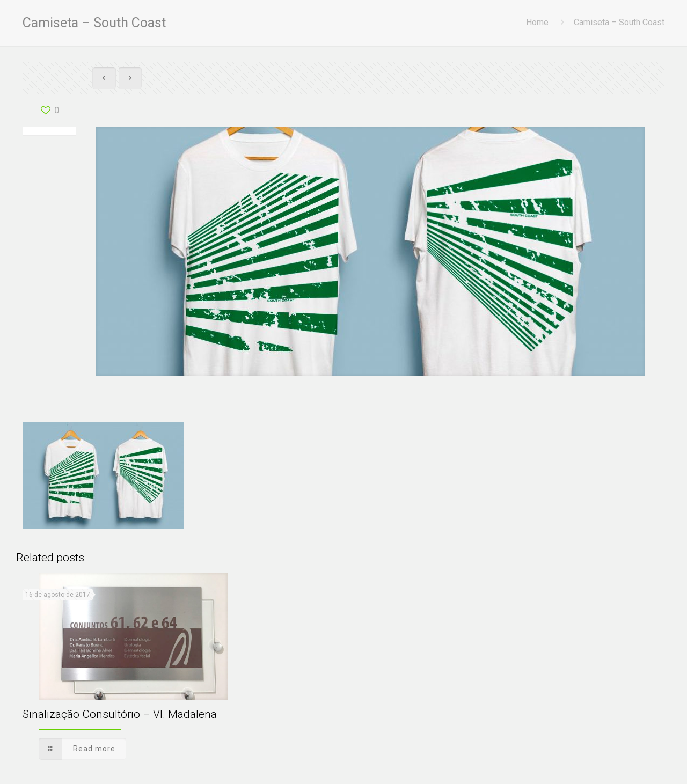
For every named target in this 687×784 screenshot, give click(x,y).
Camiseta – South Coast (619, 22)
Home (537, 22)
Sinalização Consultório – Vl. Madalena (120, 714)
